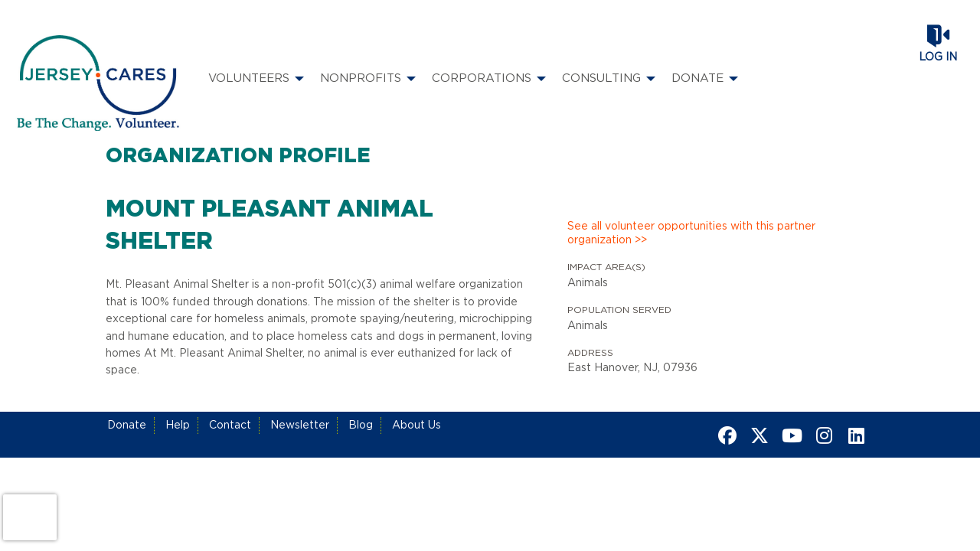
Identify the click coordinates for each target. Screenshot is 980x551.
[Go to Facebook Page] (725, 435)
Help (178, 425)
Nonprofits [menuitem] (361, 78)
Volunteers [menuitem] (249, 78)
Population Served (619, 310)
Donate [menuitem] (697, 78)
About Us (416, 425)
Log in (938, 57)
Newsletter (300, 425)
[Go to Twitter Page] (757, 435)
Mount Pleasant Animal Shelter (269, 226)
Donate (127, 425)
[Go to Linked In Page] (854, 435)
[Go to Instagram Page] (822, 435)
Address (590, 353)
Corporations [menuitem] (482, 78)
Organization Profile (238, 156)
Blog (361, 425)
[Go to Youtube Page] (789, 435)
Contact (230, 425)
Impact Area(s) (606, 267)
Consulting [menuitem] (601, 78)
